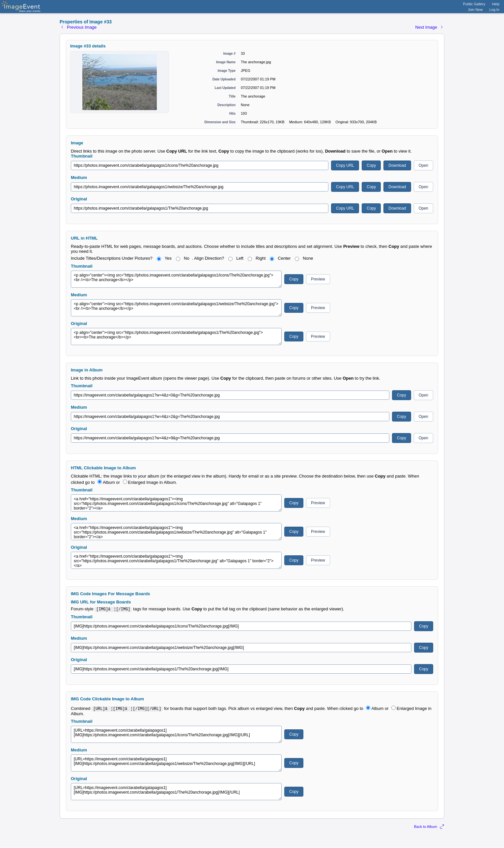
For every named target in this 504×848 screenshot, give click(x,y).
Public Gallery (474, 4)
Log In (494, 10)
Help (496, 4)
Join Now (475, 10)
